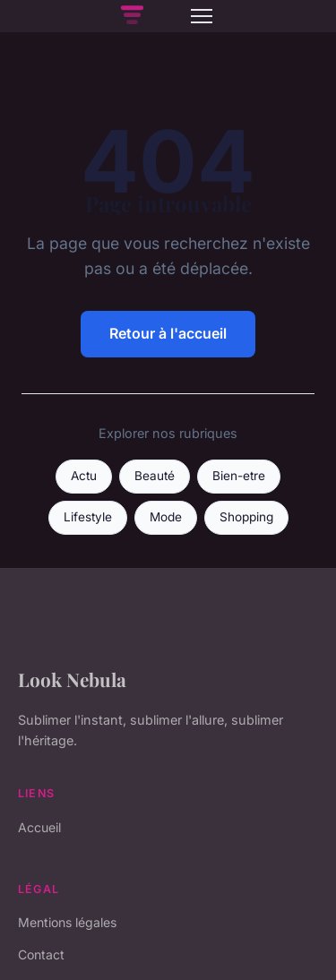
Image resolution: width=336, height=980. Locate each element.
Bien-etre (239, 476)
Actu (84, 476)
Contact (41, 954)
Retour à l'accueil (168, 333)
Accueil (39, 827)
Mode (166, 517)
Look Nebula (72, 679)
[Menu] (202, 16)
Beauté (155, 476)
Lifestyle (88, 517)
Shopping (246, 517)
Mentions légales (67, 922)
